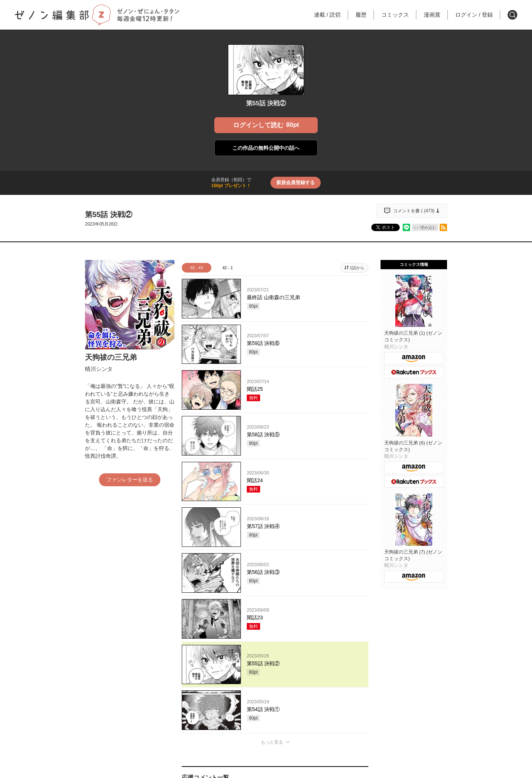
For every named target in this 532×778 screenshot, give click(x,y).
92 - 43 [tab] (197, 268)
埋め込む (428, 227)
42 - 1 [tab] (228, 268)
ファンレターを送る (130, 480)
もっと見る (272, 742)
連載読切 (327, 15)
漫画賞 (432, 15)
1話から (357, 268)
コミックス (395, 15)
